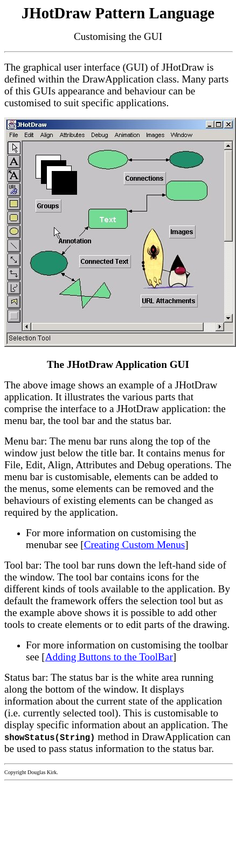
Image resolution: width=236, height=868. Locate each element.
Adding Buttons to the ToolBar (109, 657)
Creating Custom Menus (135, 545)
